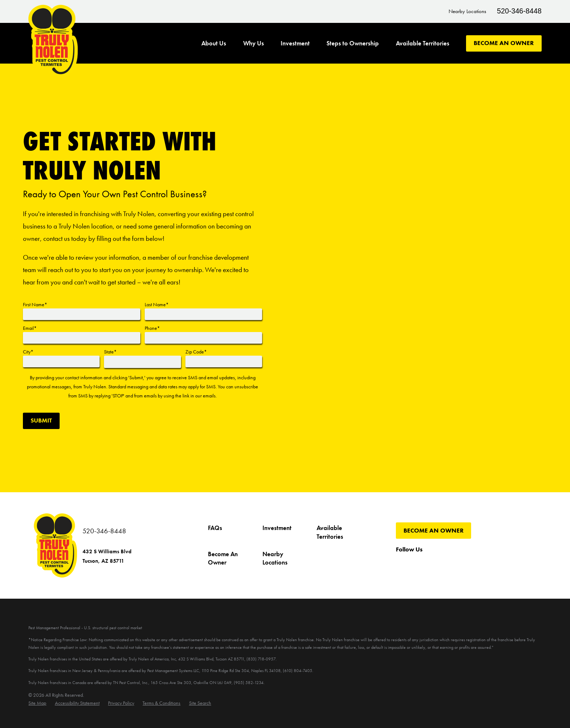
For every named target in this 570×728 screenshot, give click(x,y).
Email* (30, 328)
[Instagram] (453, 564)
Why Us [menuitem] (254, 43)
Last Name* (157, 304)
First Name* (35, 304)
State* (110, 352)
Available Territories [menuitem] (423, 43)
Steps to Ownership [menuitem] (353, 43)
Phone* (152, 328)
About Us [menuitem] (214, 43)
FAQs (215, 528)
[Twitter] (418, 564)
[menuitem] (37, 703)
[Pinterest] (470, 564)
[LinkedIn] (488, 564)
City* (28, 352)
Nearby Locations (467, 11)
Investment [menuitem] (295, 43)
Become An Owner (504, 43)
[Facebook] (400, 564)
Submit (41, 420)
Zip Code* (196, 352)
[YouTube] (435, 564)
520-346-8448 (519, 11)
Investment (277, 528)
